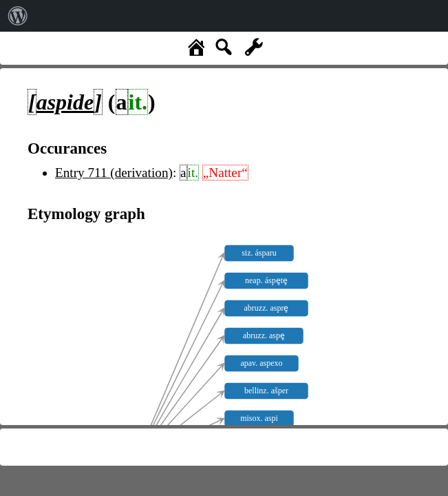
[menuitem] (18, 16)
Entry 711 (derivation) (114, 173)
